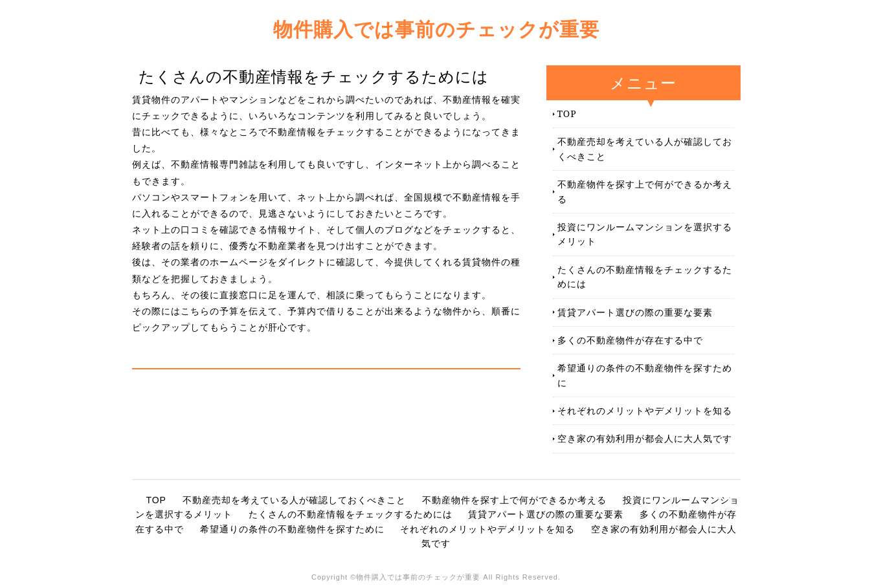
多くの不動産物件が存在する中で (630, 340)
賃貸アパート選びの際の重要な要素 (635, 312)
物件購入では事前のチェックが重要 (436, 29)
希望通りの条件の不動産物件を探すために (645, 375)
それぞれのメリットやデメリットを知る (645, 410)
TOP (567, 114)
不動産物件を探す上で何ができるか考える (645, 191)
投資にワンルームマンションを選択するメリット (645, 234)
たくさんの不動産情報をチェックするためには (645, 277)
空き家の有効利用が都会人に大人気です (645, 438)
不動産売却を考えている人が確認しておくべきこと (645, 148)
